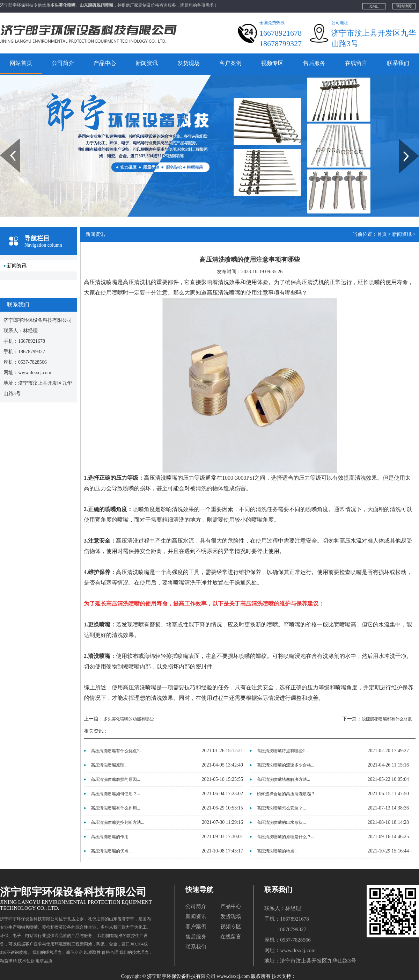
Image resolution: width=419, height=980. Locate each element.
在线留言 (356, 63)
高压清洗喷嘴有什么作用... (115, 808)
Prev (4, 141)
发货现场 (189, 63)
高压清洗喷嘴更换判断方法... (117, 822)
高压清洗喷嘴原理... (109, 765)
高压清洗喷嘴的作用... (111, 837)
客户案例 (230, 63)
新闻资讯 (147, 63)
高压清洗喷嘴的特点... (277, 851)
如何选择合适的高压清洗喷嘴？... (288, 794)
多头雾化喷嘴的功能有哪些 (128, 719)
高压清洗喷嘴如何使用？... (115, 794)
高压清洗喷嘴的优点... (111, 851)
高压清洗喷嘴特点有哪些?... (282, 751)
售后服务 (314, 63)
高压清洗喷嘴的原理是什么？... (285, 837)
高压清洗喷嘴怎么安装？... (281, 808)
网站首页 (21, 63)
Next (403, 141)
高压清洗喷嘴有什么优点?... (116, 751)
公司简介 (63, 63)
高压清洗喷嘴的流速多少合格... (285, 765)
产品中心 (105, 63)
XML (374, 6)
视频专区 (272, 63)
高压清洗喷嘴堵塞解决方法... (283, 779)
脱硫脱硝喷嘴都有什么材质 (387, 719)
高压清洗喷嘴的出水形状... (281, 822)
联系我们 (398, 63)
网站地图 (404, 6)
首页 (382, 234)
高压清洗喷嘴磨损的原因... (115, 779)
